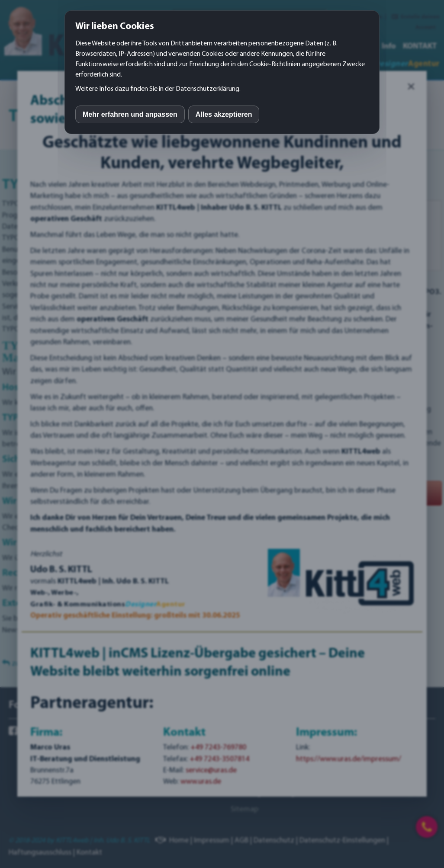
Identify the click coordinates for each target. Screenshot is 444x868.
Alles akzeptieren (224, 114)
